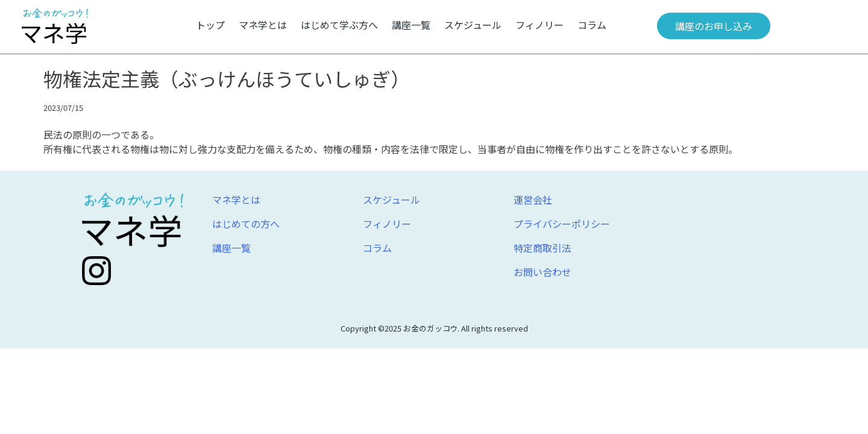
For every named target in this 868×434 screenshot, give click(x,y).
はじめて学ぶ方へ (339, 25)
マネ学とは (263, 25)
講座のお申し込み (714, 26)
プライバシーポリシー (562, 224)
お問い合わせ (542, 272)
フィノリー (539, 25)
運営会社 (533, 200)
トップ (210, 25)
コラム (592, 25)
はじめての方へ (246, 224)
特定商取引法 (542, 248)
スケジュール (473, 25)
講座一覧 (411, 25)
